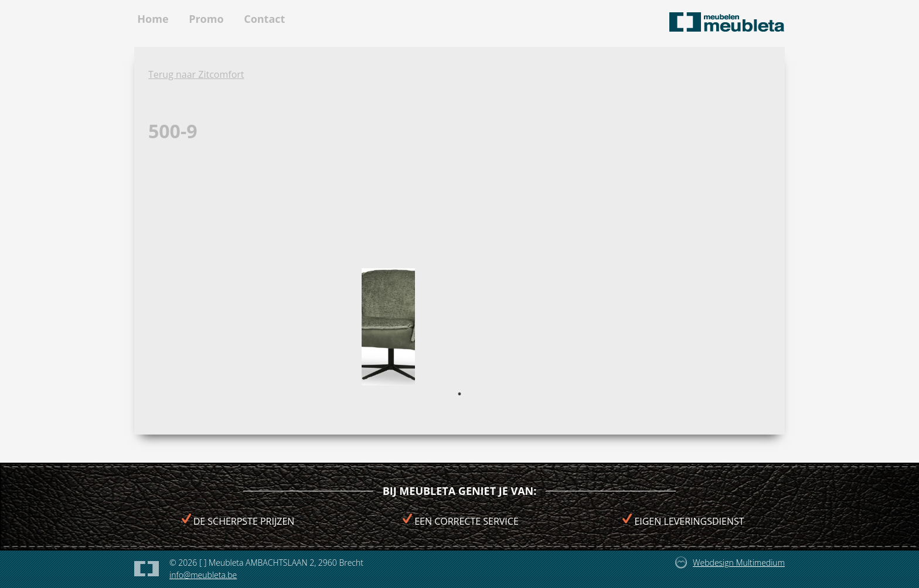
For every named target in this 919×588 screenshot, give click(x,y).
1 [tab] (459, 394)
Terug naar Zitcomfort (196, 74)
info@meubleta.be (203, 575)
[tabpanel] (388, 327)
